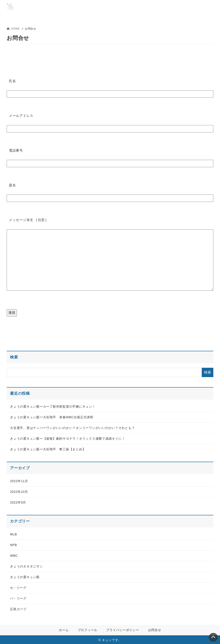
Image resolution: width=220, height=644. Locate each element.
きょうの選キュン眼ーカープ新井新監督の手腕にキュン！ (53, 406)
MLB (13, 533)
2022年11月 (19, 480)
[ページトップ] (213, 637)
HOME (13, 29)
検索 (14, 356)
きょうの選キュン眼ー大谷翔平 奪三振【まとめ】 (48, 448)
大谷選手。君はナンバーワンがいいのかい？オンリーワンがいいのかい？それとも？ (72, 427)
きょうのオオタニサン (26, 565)
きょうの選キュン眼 (25, 576)
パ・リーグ (18, 597)
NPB (13, 544)
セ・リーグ (18, 587)
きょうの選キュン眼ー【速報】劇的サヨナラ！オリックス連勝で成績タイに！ (67, 438)
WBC (14, 555)
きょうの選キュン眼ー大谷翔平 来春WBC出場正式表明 (52, 416)
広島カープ (18, 608)
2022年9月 (18, 502)
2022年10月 (19, 491)
